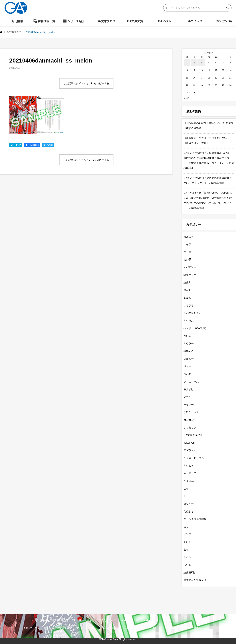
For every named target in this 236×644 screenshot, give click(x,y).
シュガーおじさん (194, 458)
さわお (187, 374)
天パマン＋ (190, 267)
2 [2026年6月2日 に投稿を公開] (194, 63)
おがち (187, 290)
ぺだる (187, 336)
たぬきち (189, 511)
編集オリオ (190, 275)
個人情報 (173, 628)
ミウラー (189, 343)
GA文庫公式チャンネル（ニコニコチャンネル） (133, 628)
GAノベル (164, 21)
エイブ (187, 244)
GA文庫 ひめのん (193, 435)
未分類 (187, 565)
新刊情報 (17, 21)
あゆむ (187, 298)
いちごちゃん (191, 382)
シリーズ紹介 (76, 21)
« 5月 (187, 98)
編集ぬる (189, 351)
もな (186, 550)
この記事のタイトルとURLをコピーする (86, 83)
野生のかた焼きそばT (196, 580)
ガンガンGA (224, 21)
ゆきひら (189, 305)
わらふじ (189, 557)
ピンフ (187, 534)
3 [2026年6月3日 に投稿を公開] (202, 63)
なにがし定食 (191, 412)
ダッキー (189, 504)
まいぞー (189, 542)
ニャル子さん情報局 (195, 519)
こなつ (187, 488)
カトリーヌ (190, 473)
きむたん (189, 321)
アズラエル (190, 450)
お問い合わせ (194, 628)
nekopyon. (189, 443)
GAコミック (194, 21)
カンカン (189, 420)
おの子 (187, 259)
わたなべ (189, 237)
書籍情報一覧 (46, 21)
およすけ (189, 389)
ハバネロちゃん (192, 313)
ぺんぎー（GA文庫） (196, 328)
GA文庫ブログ (106, 21)
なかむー (189, 359)
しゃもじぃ (190, 427)
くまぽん (189, 481)
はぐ (186, 527)
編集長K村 (189, 572)
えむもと (189, 466)
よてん (187, 397)
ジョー (187, 366)
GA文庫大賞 (135, 21)
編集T (187, 282)
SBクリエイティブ (37, 628)
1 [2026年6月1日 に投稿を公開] (187, 63)
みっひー (189, 404)
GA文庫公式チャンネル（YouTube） (76, 628)
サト (186, 496)
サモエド (189, 252)
